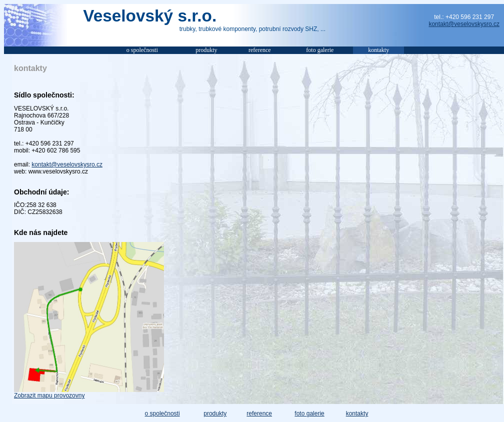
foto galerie (309, 413)
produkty (215, 413)
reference (259, 413)
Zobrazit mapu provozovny (49, 395)
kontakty (357, 413)
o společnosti (162, 413)
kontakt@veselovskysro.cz (464, 24)
